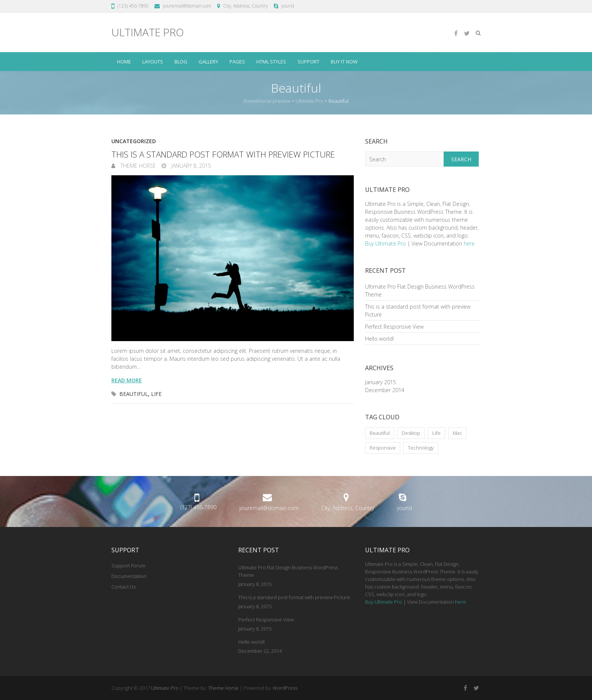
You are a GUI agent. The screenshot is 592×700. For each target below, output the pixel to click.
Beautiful (134, 394)
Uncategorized (134, 141)
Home (124, 62)
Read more (127, 380)
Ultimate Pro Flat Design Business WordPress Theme (288, 571)
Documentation (129, 576)
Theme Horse (137, 166)
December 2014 (385, 390)
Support (308, 62)
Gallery (208, 62)
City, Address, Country (246, 6)
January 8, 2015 (190, 166)
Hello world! (379, 339)
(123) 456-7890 (133, 6)
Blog (181, 62)
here (469, 243)
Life (156, 394)
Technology (421, 448)
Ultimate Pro (148, 32)
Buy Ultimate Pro (385, 243)
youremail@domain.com (187, 6)
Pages (237, 62)
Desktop (411, 433)
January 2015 (381, 382)
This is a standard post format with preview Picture (223, 154)
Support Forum (128, 566)
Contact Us (123, 587)
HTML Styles (271, 62)
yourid (288, 6)
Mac (457, 433)
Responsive (383, 448)
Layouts (153, 62)
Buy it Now (344, 62)
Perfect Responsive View (394, 327)
